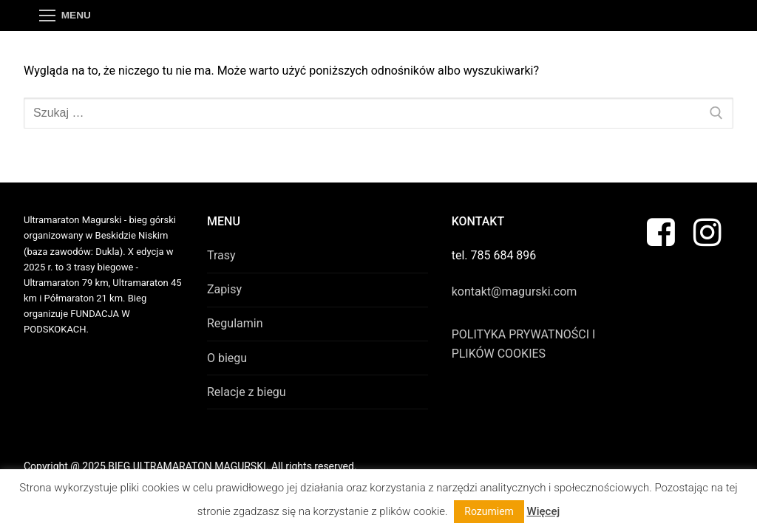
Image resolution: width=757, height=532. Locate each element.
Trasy (221, 255)
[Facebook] (661, 232)
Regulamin (235, 323)
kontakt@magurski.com (515, 291)
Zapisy (224, 289)
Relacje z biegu (247, 392)
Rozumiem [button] (489, 511)
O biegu (227, 358)
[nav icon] (65, 16)
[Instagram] (707, 232)
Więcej (544, 511)
